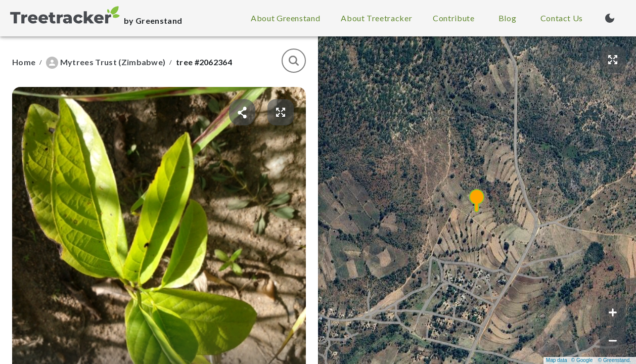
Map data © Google (569, 360)
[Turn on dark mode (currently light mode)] (610, 18)
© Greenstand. (615, 360)
